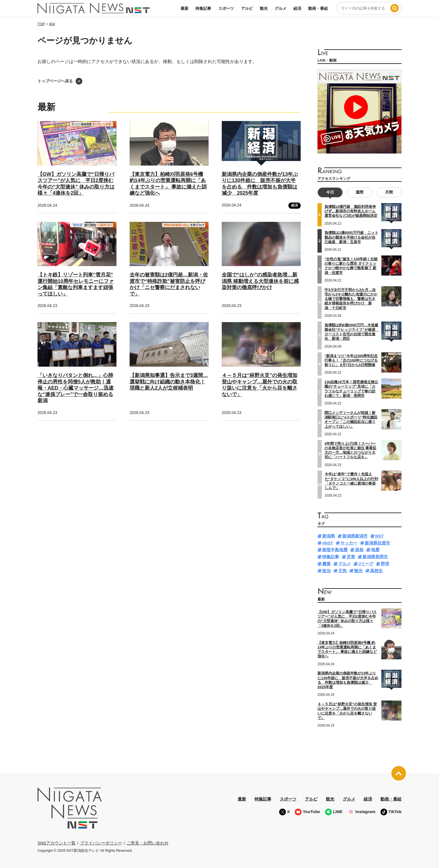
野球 (385, 564)
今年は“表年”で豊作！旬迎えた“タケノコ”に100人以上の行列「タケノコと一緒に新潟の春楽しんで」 (352, 481)
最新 (185, 8)
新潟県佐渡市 (377, 543)
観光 (264, 8)
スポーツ (226, 8)
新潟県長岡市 (375, 557)
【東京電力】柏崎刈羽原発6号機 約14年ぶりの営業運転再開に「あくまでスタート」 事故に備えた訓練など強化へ (347, 649)
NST (379, 536)
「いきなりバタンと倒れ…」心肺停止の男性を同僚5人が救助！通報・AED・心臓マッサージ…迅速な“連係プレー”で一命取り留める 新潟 (76, 388)
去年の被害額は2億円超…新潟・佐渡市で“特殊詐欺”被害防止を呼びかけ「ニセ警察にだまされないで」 (169, 284)
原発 (359, 550)
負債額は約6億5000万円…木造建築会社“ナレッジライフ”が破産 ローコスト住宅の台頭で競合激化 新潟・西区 (352, 332)
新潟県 (329, 536)
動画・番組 (318, 8)
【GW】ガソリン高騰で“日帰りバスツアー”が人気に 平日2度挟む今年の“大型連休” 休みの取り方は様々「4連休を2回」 (347, 619)
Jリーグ (366, 564)
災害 (351, 557)
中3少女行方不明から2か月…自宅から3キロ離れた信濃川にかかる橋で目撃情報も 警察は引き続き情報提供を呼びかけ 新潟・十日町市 (351, 299)
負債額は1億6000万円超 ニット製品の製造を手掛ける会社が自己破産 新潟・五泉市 (351, 237)
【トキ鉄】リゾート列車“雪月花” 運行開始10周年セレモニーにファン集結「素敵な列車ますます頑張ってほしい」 (76, 284)
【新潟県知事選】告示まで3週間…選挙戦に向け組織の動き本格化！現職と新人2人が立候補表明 (169, 382)
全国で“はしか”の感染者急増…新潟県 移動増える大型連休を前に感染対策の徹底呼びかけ (260, 281)
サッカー (349, 543)
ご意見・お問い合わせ (148, 843)
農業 (326, 564)
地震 (375, 550)
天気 (342, 570)
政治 (326, 570)
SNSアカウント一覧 (57, 843)
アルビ (247, 8)
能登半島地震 (335, 550)
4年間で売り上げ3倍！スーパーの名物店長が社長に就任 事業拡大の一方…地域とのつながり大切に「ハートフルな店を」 (351, 450)
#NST (328, 543)
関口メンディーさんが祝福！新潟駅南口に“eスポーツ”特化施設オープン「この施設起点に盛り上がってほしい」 (351, 420)
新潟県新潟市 (355, 536)
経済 (297, 8)
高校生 (376, 570)
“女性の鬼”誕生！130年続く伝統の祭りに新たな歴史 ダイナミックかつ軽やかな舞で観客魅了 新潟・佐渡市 (351, 266)
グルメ (281, 8)
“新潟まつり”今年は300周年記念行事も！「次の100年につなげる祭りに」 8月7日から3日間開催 (351, 360)
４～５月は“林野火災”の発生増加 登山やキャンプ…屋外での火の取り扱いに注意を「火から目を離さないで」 (347, 711)
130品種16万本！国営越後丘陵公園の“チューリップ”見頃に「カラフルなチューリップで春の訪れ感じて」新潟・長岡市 (351, 389)
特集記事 (203, 8)
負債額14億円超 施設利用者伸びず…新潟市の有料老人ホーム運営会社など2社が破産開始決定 (351, 211)
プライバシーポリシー (101, 843)
